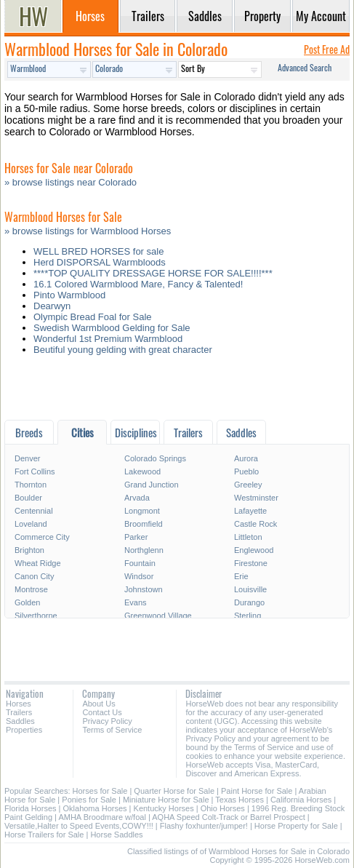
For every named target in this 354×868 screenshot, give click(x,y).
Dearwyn (52, 306)
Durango (249, 602)
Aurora (246, 458)
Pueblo (246, 471)
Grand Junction (152, 485)
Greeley (248, 485)
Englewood (254, 550)
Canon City (34, 576)
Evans (136, 602)
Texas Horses (240, 800)
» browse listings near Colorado (71, 182)
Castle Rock (256, 524)
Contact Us (102, 712)
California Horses (301, 800)
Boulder (28, 498)
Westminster (256, 498)
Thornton (31, 485)
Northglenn (144, 550)
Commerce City (42, 537)
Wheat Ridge (38, 563)
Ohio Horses (223, 808)
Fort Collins (35, 471)
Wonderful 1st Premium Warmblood (108, 339)
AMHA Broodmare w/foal (102, 817)
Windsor (139, 576)
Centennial (34, 511)
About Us (98, 704)
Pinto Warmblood (69, 295)
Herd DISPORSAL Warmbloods (100, 262)
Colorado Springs (155, 458)
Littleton (248, 537)
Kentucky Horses (164, 808)
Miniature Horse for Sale (166, 800)
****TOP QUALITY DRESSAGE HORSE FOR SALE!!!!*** (153, 273)
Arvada (137, 498)
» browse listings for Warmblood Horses (88, 231)
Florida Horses (31, 808)
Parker (136, 537)
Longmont (142, 511)
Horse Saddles (116, 835)
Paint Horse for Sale (257, 791)
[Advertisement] (177, 391)
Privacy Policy (107, 721)
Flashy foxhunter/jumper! (204, 826)
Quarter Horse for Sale (174, 791)
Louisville (250, 589)
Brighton (29, 550)
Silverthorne (36, 616)
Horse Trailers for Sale (44, 835)
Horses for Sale (100, 791)
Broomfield (144, 524)
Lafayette (250, 511)
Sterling (248, 616)
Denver (27, 458)
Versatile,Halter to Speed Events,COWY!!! (79, 826)
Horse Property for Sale (296, 826)
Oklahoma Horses (95, 808)
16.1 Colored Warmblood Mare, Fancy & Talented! (138, 284)
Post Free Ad (327, 49)
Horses (19, 704)
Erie (241, 576)
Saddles (20, 721)
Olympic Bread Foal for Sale (93, 317)
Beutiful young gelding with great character (123, 350)
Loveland (31, 524)
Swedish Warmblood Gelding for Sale (112, 328)
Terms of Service (112, 730)
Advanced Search (305, 67)
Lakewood (142, 471)
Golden (27, 602)
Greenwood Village (158, 616)
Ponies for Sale (89, 800)
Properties (24, 730)
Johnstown (144, 589)
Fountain (140, 563)
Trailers (19, 712)
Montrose (31, 589)
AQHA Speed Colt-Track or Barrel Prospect (229, 817)
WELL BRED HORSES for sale (98, 251)
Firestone (251, 563)
